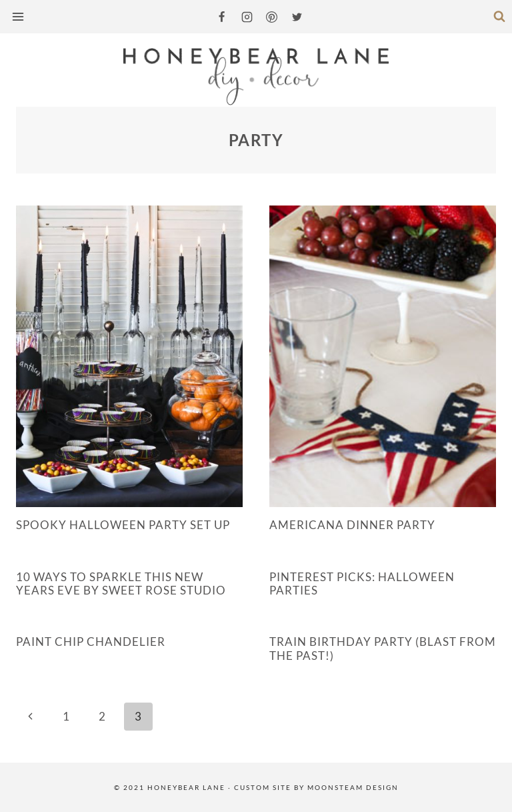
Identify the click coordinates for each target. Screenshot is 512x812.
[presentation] (129, 356)
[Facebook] (222, 17)
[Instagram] (247, 17)
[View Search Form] (499, 17)
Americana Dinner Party (352, 525)
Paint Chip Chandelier (91, 642)
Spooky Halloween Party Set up (123, 525)
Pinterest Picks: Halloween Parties (362, 583)
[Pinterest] (272, 17)
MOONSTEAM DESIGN (353, 787)
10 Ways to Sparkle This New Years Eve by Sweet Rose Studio (121, 583)
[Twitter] (297, 17)
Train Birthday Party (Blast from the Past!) (383, 648)
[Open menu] (19, 16)
